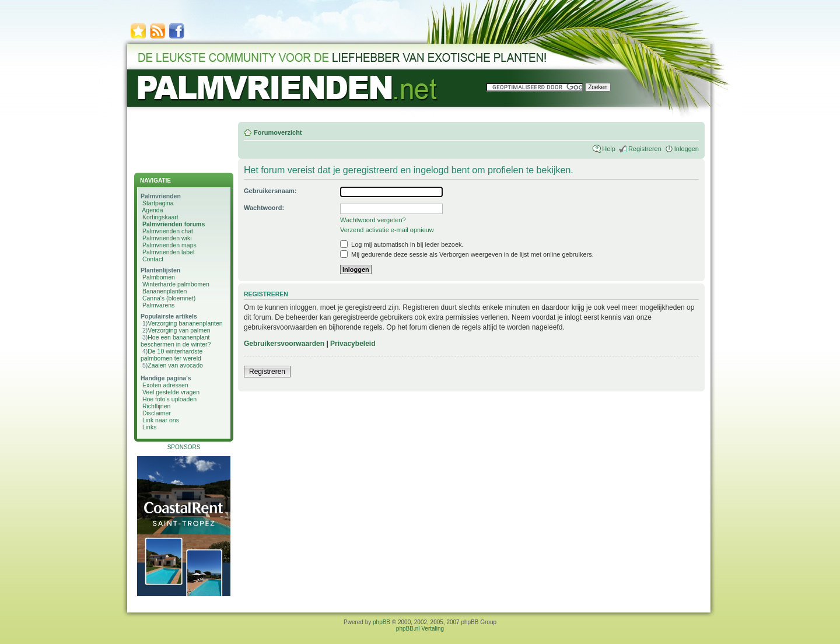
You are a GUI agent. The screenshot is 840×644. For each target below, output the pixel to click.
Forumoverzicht (278, 132)
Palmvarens (158, 305)
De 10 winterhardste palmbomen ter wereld (171, 355)
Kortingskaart (160, 217)
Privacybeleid (353, 344)
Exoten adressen (165, 385)
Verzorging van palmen (179, 330)
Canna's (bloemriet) (169, 298)
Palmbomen (159, 277)
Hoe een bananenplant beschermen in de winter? (176, 341)
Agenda (152, 210)
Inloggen (687, 149)
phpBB (381, 622)
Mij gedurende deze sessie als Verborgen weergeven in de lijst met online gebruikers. (467, 254)
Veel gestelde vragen (171, 392)
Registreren (645, 149)
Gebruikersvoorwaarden (284, 344)
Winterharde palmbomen (176, 284)
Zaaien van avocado (175, 365)
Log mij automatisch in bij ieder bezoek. (402, 244)
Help (609, 149)
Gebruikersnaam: (270, 191)
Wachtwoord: (264, 208)
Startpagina (158, 203)
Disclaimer (157, 413)
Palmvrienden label (168, 252)
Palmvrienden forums (174, 224)
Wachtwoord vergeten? (373, 220)
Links (150, 427)
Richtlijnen (156, 406)
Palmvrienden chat (168, 231)
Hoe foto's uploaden (169, 399)
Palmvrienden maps (169, 245)
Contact (153, 259)
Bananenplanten (165, 291)
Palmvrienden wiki (167, 238)
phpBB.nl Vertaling (420, 629)
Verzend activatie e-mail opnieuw (387, 230)
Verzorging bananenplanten (185, 323)
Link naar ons (161, 420)
